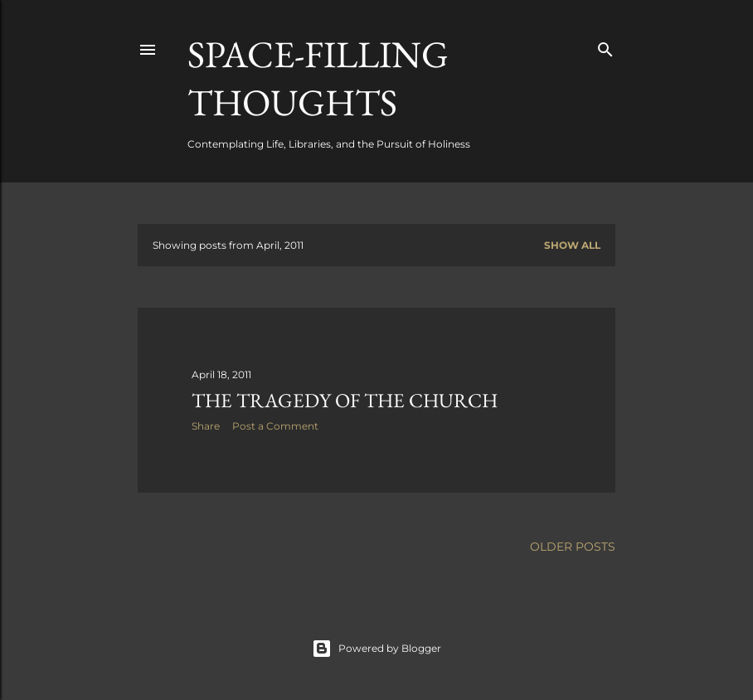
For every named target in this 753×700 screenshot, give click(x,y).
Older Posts (573, 547)
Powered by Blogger (376, 649)
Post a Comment (275, 426)
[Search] (605, 46)
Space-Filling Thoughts (318, 78)
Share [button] (206, 426)
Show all (572, 245)
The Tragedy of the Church (345, 400)
